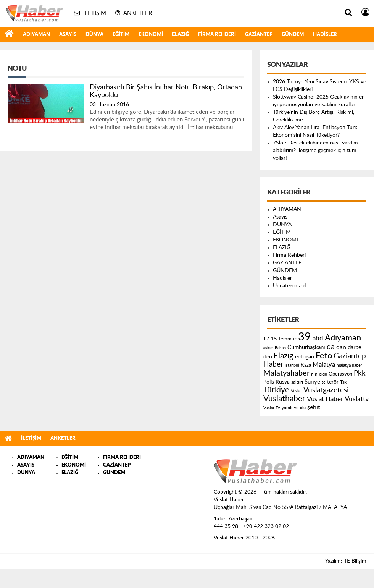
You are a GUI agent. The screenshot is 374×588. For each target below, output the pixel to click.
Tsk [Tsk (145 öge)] (343, 382)
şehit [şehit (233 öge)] (314, 407)
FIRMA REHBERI (122, 458)
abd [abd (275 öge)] (318, 339)
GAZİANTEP (259, 35)
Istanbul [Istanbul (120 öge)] (292, 365)
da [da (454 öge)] (331, 347)
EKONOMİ (151, 35)
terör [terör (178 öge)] (333, 382)
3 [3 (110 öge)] (268, 339)
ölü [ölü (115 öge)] (303, 408)
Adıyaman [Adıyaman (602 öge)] (343, 338)
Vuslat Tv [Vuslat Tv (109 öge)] (272, 408)
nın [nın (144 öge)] (314, 374)
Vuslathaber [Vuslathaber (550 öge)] (284, 399)
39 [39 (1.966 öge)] (305, 337)
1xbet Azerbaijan (233, 519)
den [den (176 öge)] (268, 357)
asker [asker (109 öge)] (268, 348)
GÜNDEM (293, 35)
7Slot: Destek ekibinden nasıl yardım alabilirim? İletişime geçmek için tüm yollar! (315, 151)
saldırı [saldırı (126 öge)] (297, 382)
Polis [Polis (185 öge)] (269, 382)
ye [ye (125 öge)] (296, 408)
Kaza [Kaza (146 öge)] (306, 365)
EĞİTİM (121, 35)
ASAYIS (26, 465)
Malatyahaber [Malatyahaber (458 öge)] (286, 373)
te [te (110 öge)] (324, 382)
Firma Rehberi (217, 35)
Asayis (68, 35)
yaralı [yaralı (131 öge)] (287, 408)
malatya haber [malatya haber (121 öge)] (349, 365)
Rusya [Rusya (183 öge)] (283, 382)
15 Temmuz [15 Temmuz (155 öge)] (284, 339)
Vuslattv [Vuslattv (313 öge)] (357, 399)
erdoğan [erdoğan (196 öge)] (305, 357)
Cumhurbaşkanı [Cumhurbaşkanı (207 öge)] (306, 347)
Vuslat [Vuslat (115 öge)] (296, 391)
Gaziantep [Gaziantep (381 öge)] (350, 356)
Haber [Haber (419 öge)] (273, 364)
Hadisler (325, 35)
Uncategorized (290, 286)
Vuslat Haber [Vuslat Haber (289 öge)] (325, 399)
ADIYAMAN (36, 35)
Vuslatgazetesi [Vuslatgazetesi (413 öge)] (326, 390)
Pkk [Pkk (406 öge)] (360, 373)
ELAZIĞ (181, 35)
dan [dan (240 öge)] (341, 347)
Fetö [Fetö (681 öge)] (324, 356)
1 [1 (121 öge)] (264, 339)
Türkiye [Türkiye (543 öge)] (276, 390)
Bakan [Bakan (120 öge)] (280, 348)
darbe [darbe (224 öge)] (355, 347)
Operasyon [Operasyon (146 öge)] (340, 374)
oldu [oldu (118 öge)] (323, 374)
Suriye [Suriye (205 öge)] (312, 382)
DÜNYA (94, 35)
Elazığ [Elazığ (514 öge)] (284, 356)
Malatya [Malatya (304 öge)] (324, 365)
